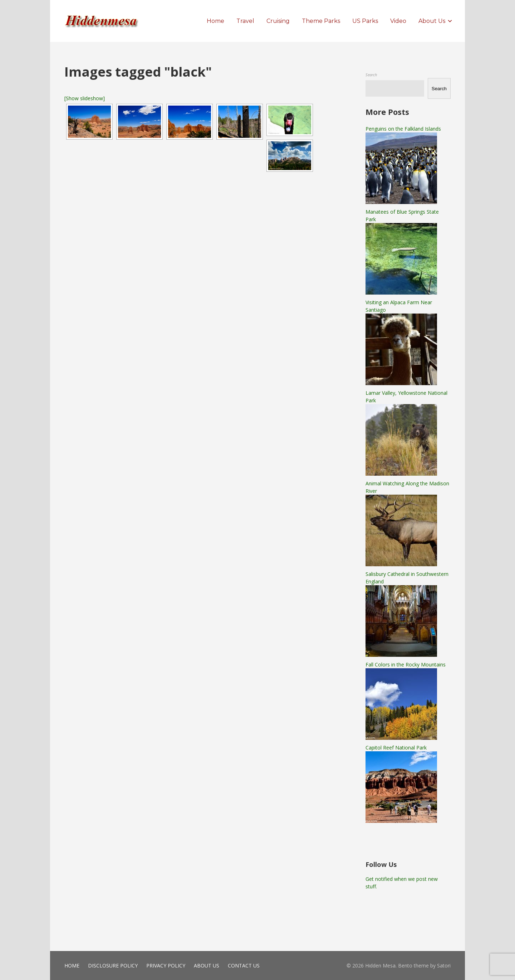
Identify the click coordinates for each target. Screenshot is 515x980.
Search (371, 75)
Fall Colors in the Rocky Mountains (406, 664)
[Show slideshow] (85, 98)
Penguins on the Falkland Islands (403, 129)
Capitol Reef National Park (396, 748)
